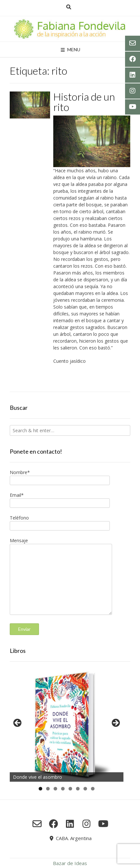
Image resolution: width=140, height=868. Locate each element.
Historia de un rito (84, 102)
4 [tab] (63, 789)
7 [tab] (85, 789)
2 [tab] (48, 789)
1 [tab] (40, 789)
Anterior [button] (18, 723)
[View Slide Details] (67, 725)
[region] (67, 725)
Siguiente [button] (115, 723)
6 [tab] (78, 789)
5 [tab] (70, 789)
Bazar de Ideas (70, 863)
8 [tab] (93, 789)
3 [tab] (55, 789)
